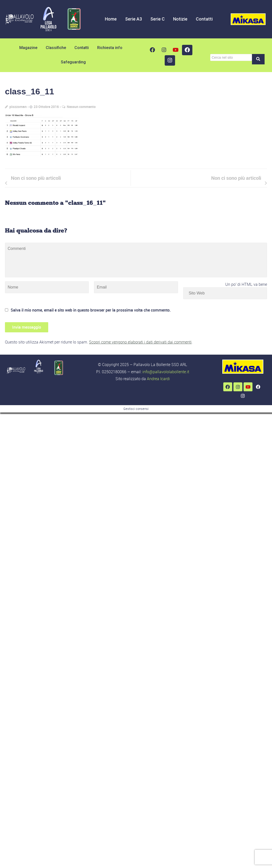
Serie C (158, 19)
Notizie (180, 19)
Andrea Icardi (158, 379)
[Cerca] (231, 57)
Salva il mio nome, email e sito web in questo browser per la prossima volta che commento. (91, 310)
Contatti (204, 19)
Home (111, 19)
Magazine (28, 48)
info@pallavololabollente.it (166, 372)
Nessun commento (81, 107)
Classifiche (56, 48)
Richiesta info (110, 48)
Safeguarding (73, 62)
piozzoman (18, 107)
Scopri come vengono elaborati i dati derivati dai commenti (140, 342)
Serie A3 (134, 19)
